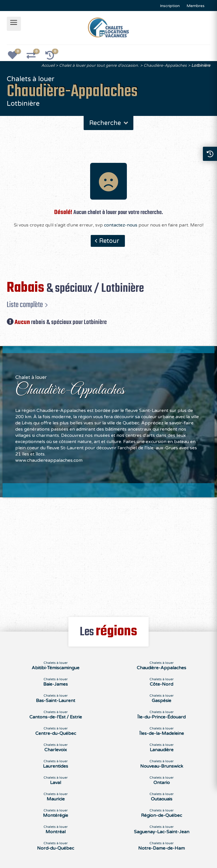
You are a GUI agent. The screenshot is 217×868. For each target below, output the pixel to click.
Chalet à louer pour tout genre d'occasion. (99, 65)
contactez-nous (121, 225)
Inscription (170, 6)
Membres (196, 6)
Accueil (48, 65)
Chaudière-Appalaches (165, 65)
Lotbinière (201, 65)
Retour (109, 241)
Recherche (109, 123)
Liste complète (25, 305)
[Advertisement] (108, 554)
